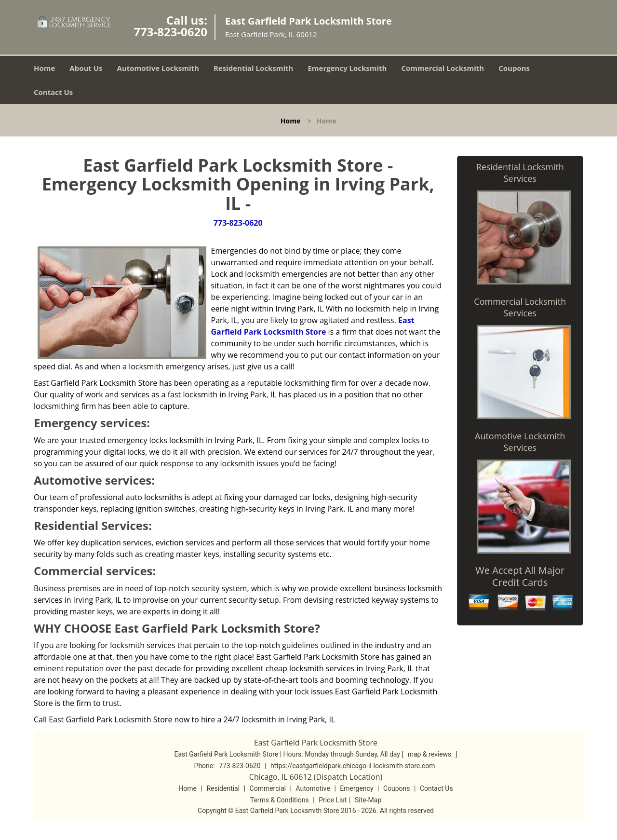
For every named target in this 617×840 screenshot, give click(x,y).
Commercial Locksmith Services (520, 307)
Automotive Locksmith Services (520, 442)
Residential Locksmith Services (520, 173)
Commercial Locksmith (443, 68)
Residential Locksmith (254, 68)
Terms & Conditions (280, 800)
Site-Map (368, 800)
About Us (86, 68)
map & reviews (430, 754)
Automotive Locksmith (158, 68)
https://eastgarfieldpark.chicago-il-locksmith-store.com (353, 766)
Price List (333, 800)
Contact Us (53, 92)
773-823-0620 (170, 32)
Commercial (268, 788)
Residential (223, 788)
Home (44, 68)
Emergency (356, 788)
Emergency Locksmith (347, 68)
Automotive (313, 788)
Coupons (514, 68)
